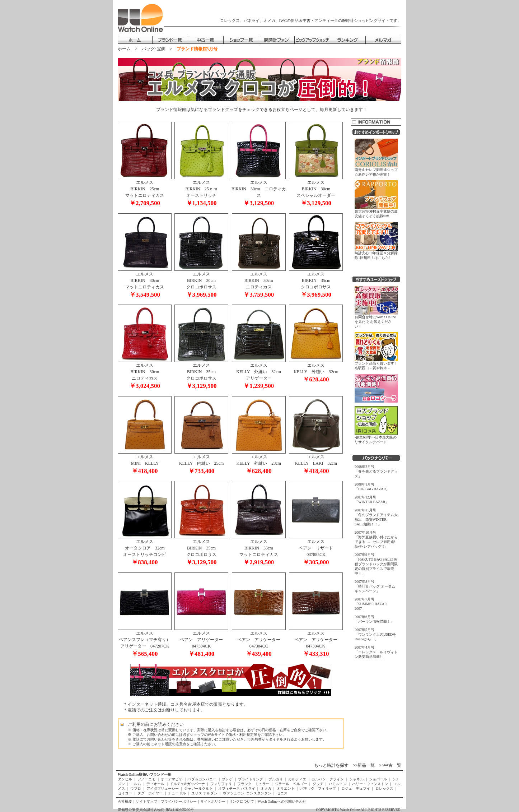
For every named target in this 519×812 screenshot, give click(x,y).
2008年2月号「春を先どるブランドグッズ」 (376, 471)
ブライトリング (251, 779)
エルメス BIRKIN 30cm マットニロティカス (145, 282)
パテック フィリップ (318, 788)
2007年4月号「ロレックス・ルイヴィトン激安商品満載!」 (376, 652)
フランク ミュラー (253, 784)
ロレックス (384, 788)
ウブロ (136, 788)
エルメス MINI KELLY (145, 462)
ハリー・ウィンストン (370, 784)
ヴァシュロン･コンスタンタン (247, 793)
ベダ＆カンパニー (202, 779)
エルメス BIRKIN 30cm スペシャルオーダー (316, 191)
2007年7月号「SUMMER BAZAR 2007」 (371, 604)
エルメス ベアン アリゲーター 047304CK (201, 641)
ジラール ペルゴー (291, 784)
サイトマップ (146, 801)
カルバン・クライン (328, 779)
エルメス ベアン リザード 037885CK (316, 550)
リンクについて (242, 801)
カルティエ (297, 779)
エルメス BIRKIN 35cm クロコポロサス (316, 282)
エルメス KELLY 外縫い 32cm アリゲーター (259, 373)
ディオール (156, 784)
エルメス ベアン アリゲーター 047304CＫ (316, 641)
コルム (136, 784)
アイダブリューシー (163, 788)
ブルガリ (276, 779)
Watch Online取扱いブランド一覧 (144, 774)
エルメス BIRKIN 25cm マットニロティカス (145, 191)
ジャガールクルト (199, 788)
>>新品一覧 (364, 765)
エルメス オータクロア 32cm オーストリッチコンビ (145, 550)
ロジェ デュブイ (356, 788)
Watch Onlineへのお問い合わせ (282, 801)
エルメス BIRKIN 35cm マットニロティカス (259, 550)
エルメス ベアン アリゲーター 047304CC (259, 641)
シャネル (357, 779)
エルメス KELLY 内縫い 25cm (201, 462)
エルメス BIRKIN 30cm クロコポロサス (201, 282)
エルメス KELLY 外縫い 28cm (259, 462)
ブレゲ (227, 779)
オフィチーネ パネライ (237, 788)
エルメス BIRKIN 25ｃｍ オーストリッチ (201, 191)
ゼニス (282, 793)
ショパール (378, 779)
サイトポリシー (213, 801)
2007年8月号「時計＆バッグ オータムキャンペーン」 (375, 586)
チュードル (177, 793)
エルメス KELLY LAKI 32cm (316, 462)
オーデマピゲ (172, 779)
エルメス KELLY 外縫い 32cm (316, 370)
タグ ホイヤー (150, 793)
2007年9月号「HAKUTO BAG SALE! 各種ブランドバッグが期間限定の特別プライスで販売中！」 (376, 564)
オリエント (286, 788)
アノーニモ (147, 779)
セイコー (125, 793)
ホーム (124, 49)
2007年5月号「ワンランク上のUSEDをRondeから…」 (375, 634)
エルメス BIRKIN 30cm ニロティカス (259, 191)
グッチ (318, 784)
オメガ (266, 788)
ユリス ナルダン (205, 793)
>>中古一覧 (390, 765)
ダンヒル (125, 779)
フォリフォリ (221, 784)
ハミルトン (338, 784)
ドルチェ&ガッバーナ (188, 784)
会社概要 (125, 801)
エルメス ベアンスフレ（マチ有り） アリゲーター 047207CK (146, 641)
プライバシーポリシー (179, 801)
